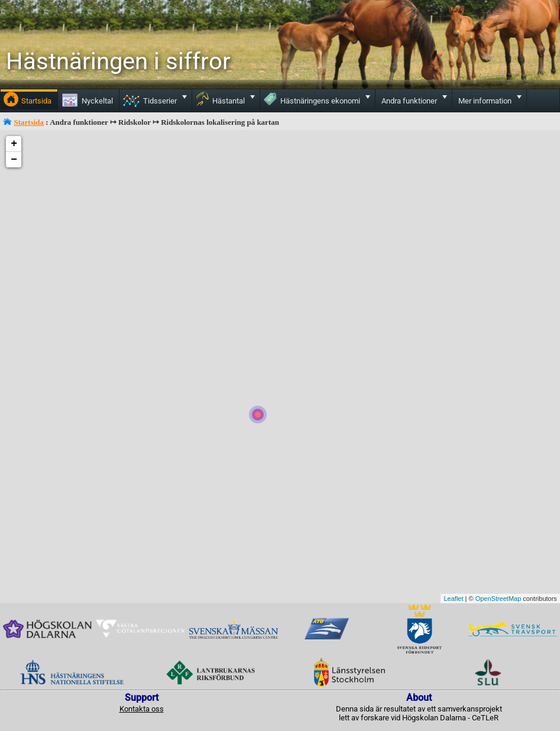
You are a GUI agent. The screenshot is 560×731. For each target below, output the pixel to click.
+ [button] (14, 144)
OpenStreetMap (499, 599)
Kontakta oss (142, 709)
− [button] (14, 160)
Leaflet (453, 599)
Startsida (29, 122)
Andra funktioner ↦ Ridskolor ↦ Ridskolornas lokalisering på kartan (164, 122)
